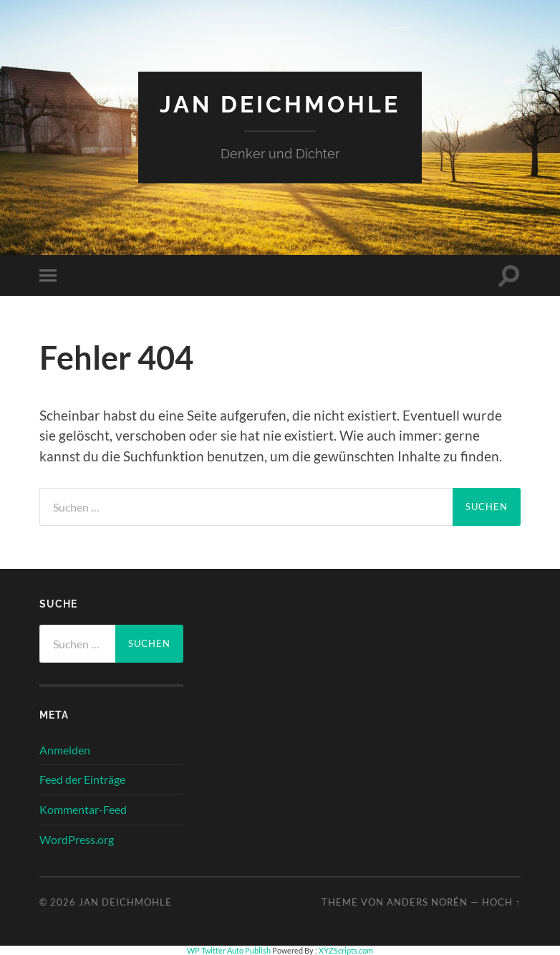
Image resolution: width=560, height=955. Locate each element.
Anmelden (65, 750)
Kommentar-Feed (83, 809)
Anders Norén (427, 902)
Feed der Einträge (82, 779)
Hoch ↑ (501, 902)
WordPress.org (77, 839)
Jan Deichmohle (280, 104)
